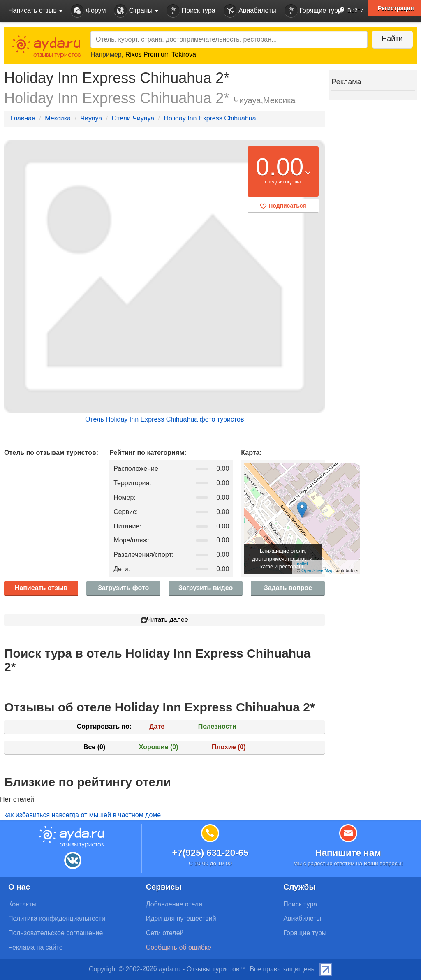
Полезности (217, 726)
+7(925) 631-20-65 (210, 853)
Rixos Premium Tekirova (161, 54)
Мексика (58, 118)
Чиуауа (91, 118)
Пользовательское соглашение (56, 933)
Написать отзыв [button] (35, 10)
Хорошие (159, 747)
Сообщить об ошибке (179, 947)
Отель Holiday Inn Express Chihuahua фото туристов (165, 419)
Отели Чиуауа (133, 118)
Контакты (22, 904)
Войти (348, 11)
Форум (88, 11)
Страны (136, 11)
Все (94, 747)
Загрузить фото (123, 588)
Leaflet (301, 563)
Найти (392, 39)
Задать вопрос (288, 588)
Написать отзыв (41, 588)
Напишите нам (348, 853)
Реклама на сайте (36, 947)
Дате (157, 726)
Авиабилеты (250, 11)
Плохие (229, 747)
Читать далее (165, 620)
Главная (23, 118)
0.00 (280, 167)
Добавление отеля (174, 904)
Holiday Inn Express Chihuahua (210, 118)
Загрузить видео (206, 588)
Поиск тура (191, 11)
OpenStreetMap (317, 570)
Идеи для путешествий (181, 919)
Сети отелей (165, 933)
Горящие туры (314, 11)
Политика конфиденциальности (57, 919)
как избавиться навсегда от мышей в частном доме (82, 815)
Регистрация (396, 8)
